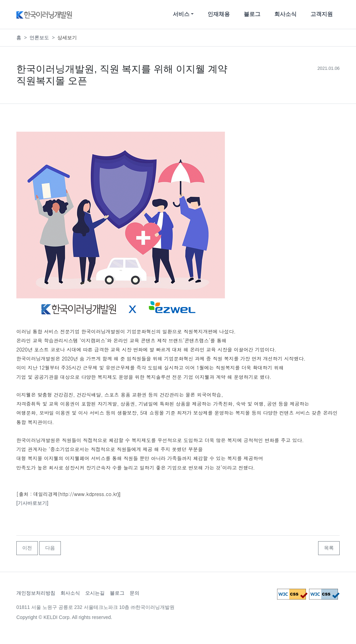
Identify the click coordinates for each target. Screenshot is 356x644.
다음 (50, 548)
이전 (27, 548)
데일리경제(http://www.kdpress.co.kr (75, 494)
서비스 (181, 14)
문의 (135, 593)
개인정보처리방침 (36, 593)
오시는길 (95, 593)
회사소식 (285, 14)
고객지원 (322, 14)
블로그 (252, 14)
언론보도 (39, 38)
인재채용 (219, 14)
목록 (329, 548)
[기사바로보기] (32, 503)
